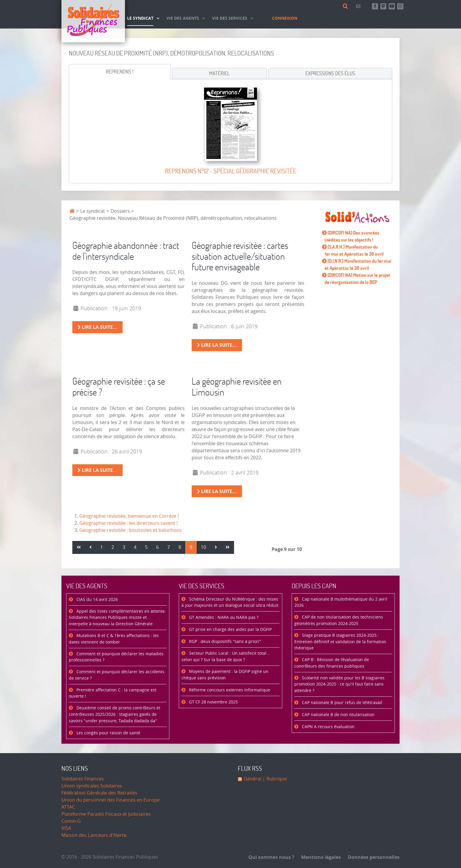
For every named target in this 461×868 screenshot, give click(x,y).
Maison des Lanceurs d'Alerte (94, 835)
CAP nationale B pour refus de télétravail (341, 703)
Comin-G (71, 821)
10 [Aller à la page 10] (203, 547)
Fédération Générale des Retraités (99, 793)
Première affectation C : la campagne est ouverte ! (113, 693)
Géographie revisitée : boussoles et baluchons (131, 530)
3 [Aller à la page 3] (124, 547)
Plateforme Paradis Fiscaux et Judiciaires (106, 814)
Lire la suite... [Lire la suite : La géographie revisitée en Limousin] (217, 491)
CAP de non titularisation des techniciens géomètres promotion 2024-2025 (339, 620)
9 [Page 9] (191, 547)
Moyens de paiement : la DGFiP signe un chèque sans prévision (225, 675)
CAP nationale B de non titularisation (338, 715)
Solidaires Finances (83, 779)
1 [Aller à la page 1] (102, 547)
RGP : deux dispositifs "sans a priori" (224, 642)
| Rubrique (274, 779)
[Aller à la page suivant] (216, 547)
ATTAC (68, 807)
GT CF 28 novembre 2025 (213, 702)
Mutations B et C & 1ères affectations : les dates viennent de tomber (114, 639)
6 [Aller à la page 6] (157, 547)
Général (253, 779)
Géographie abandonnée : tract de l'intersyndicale (126, 251)
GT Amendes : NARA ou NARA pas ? (223, 618)
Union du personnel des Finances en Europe (111, 800)
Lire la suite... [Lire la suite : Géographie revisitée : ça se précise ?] (97, 470)
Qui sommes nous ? (271, 857)
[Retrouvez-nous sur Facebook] (375, 6)
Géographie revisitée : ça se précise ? (119, 386)
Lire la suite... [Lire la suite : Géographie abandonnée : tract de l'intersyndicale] (97, 327)
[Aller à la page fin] (228, 547)
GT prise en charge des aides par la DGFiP (230, 630)
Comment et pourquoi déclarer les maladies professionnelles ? (116, 657)
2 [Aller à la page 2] (113, 547)
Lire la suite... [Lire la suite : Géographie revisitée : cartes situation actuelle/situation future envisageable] (217, 345)
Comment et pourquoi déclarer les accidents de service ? (117, 675)
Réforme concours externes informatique (229, 690)
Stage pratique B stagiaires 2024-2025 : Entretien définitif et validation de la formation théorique (340, 642)
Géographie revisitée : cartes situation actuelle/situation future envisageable (240, 256)
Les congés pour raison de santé (108, 733)
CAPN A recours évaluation (328, 727)
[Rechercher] (346, 6)
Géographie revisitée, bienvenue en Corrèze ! (129, 516)
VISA (66, 828)
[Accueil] (93, 21)
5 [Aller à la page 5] (146, 547)
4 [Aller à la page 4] (135, 547)
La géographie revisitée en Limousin (237, 386)
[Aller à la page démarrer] (79, 547)
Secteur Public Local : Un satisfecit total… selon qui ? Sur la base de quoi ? (226, 657)
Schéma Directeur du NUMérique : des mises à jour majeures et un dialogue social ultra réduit (230, 603)
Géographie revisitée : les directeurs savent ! (128, 523)
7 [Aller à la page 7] (169, 547)
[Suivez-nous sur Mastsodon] (384, 6)
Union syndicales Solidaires (92, 786)
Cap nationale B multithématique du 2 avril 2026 (341, 603)
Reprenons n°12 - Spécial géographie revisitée (231, 171)
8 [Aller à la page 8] (180, 547)
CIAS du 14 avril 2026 (97, 600)
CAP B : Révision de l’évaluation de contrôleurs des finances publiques (332, 663)
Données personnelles (372, 857)
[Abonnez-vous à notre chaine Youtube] (392, 6)
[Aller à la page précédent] (91, 547)
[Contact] (359, 6)
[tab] (120, 72)
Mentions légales (319, 857)
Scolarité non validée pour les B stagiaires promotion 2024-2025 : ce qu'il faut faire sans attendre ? (339, 684)
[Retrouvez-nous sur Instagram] (400, 6)
